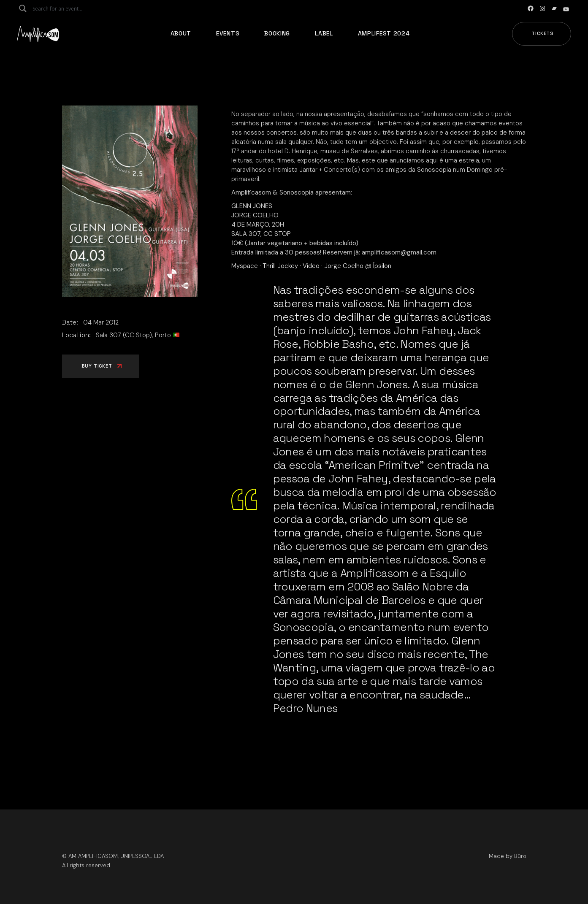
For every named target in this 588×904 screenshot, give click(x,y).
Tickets (543, 33)
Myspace (245, 266)
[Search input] (66, 8)
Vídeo (311, 266)
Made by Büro (508, 856)
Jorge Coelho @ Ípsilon (358, 266)
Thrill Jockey (280, 266)
